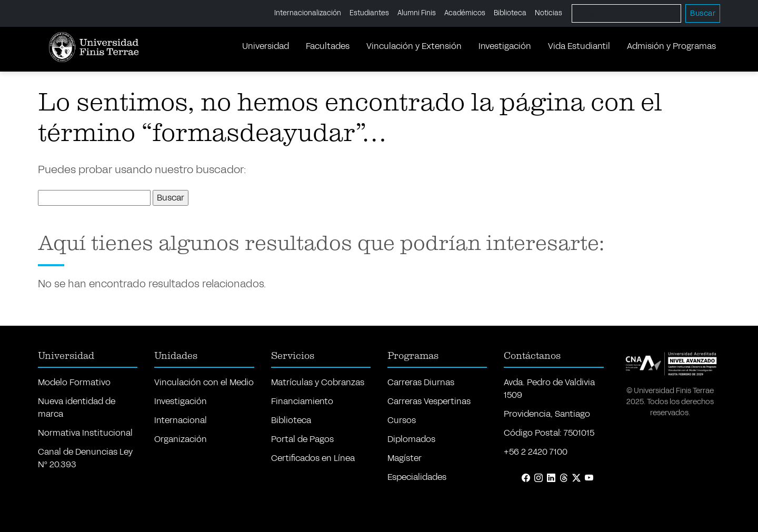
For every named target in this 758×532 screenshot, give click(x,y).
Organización (181, 439)
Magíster (405, 458)
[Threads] (564, 478)
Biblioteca (510, 13)
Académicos (465, 13)
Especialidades (417, 477)
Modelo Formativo (74, 382)
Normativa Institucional (85, 433)
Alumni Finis (417, 13)
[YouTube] (589, 478)
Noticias (548, 13)
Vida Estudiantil (579, 46)
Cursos (402, 420)
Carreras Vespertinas (429, 401)
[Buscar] (626, 13)
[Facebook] (526, 478)
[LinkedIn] (551, 478)
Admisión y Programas (671, 46)
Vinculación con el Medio (204, 382)
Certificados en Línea (313, 458)
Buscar (703, 13)
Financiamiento (302, 401)
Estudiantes (369, 13)
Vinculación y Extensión (414, 46)
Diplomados (411, 439)
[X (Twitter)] (576, 478)
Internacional (181, 420)
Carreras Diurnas (421, 382)
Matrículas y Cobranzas (318, 382)
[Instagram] (538, 478)
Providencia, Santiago (547, 414)
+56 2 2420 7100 (536, 452)
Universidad (266, 46)
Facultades (328, 46)
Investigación (505, 46)
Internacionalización (308, 13)
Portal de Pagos (302, 439)
